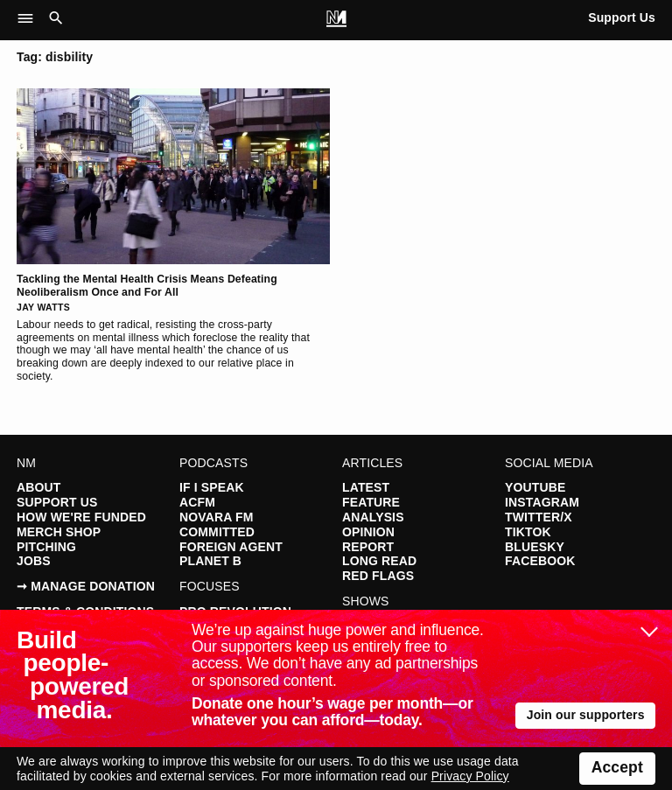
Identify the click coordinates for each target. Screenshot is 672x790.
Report (368, 547)
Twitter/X (539, 517)
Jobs (34, 561)
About (38, 487)
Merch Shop (59, 532)
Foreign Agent (231, 547)
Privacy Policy (470, 776)
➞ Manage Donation (86, 586)
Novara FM (216, 517)
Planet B (210, 561)
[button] (30, 19)
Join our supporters (586, 715)
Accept (617, 767)
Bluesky (535, 547)
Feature (371, 502)
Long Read (379, 561)
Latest (366, 487)
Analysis (373, 517)
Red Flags (378, 576)
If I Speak (212, 487)
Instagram (542, 502)
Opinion (368, 532)
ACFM (197, 502)
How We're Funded (81, 517)
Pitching (46, 547)
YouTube (535, 487)
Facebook (540, 561)
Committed (217, 532)
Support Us (622, 17)
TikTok (528, 532)
